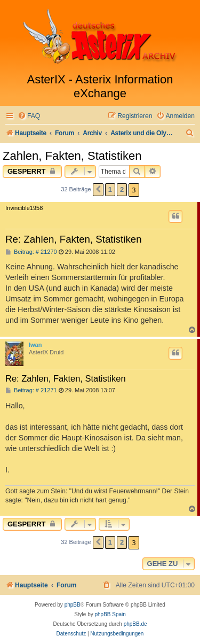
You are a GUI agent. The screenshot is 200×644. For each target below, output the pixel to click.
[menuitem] (29, 116)
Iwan (35, 345)
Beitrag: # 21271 (31, 390)
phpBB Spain (110, 614)
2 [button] (122, 189)
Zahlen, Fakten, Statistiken (72, 156)
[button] (98, 190)
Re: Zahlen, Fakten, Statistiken (74, 239)
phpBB (73, 605)
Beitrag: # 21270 (31, 252)
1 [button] (110, 189)
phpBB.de (135, 624)
